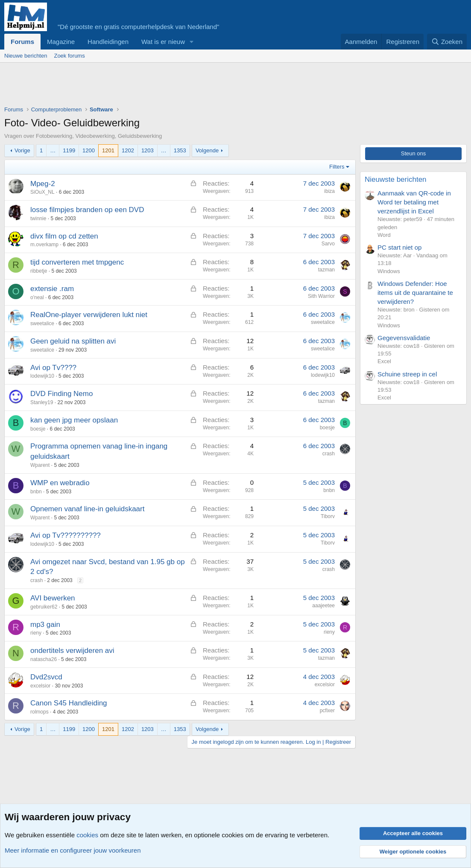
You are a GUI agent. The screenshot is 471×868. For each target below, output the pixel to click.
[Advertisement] (160, 86)
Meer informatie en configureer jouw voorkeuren (73, 850)
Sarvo (328, 244)
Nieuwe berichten (26, 56)
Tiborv (328, 516)
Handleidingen (108, 42)
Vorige (22, 150)
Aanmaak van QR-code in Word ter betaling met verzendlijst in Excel (414, 202)
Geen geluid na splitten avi (73, 341)
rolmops (39, 712)
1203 (148, 150)
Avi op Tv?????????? (66, 535)
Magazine (61, 42)
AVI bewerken (53, 598)
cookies (87, 835)
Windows (389, 271)
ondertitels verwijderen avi (72, 651)
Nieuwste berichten (396, 179)
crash (329, 454)
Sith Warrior (321, 296)
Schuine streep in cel (407, 374)
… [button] (53, 150)
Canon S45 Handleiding (69, 703)
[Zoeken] (447, 42)
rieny (36, 633)
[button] (192, 42)
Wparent (40, 465)
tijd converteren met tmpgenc (77, 262)
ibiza (329, 191)
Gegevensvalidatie (404, 338)
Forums (22, 42)
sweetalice (42, 323)
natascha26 (44, 659)
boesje (38, 429)
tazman (326, 270)
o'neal (37, 297)
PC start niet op (399, 247)
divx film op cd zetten (64, 236)
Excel (384, 361)
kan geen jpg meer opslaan (74, 420)
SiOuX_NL (42, 192)
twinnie (38, 218)
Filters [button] (337, 167)
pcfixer (327, 711)
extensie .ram (52, 289)
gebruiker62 (44, 607)
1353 (180, 150)
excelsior (40, 686)
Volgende (207, 150)
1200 (89, 150)
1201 (108, 150)
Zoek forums (69, 56)
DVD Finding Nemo (61, 394)
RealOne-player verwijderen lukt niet (89, 315)
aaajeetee (323, 606)
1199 (69, 150)
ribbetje (39, 271)
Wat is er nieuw (163, 42)
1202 (128, 150)
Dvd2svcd (46, 677)
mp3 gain (45, 625)
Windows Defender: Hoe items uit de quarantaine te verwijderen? (415, 293)
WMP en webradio (60, 483)
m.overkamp (44, 245)
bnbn (36, 492)
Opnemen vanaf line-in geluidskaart (87, 509)
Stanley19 (42, 402)
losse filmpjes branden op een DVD (87, 210)
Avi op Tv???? (53, 368)
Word (384, 235)
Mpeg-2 (43, 184)
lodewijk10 (42, 376)
